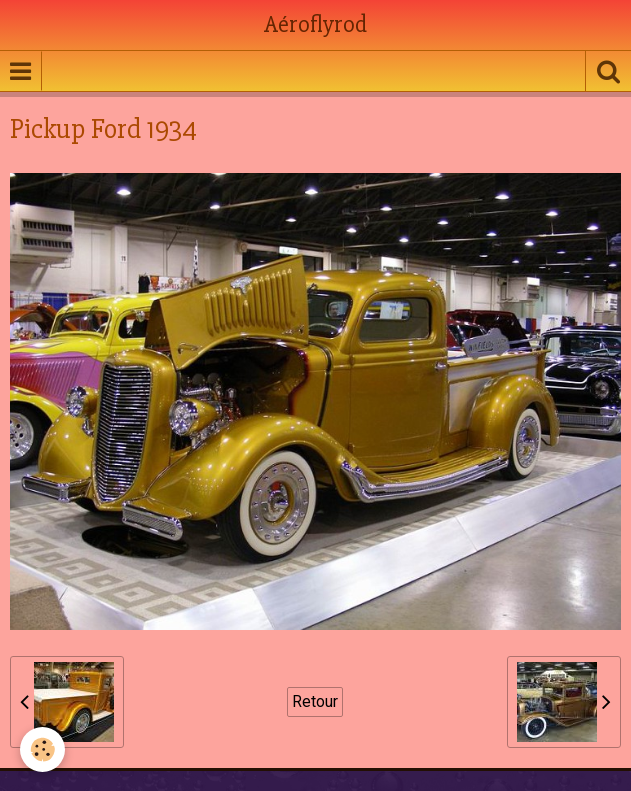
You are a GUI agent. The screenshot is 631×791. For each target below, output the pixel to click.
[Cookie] (42, 749)
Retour (315, 701)
